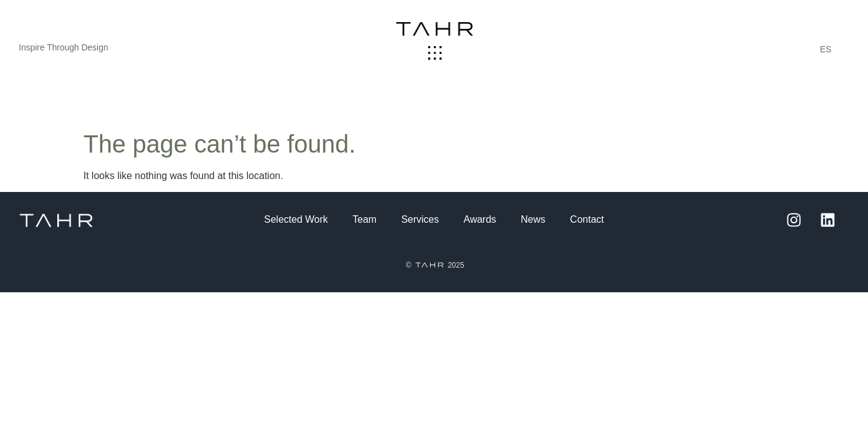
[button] (435, 54)
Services (420, 219)
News (533, 219)
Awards (480, 219)
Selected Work (296, 219)
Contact (587, 219)
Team (364, 219)
